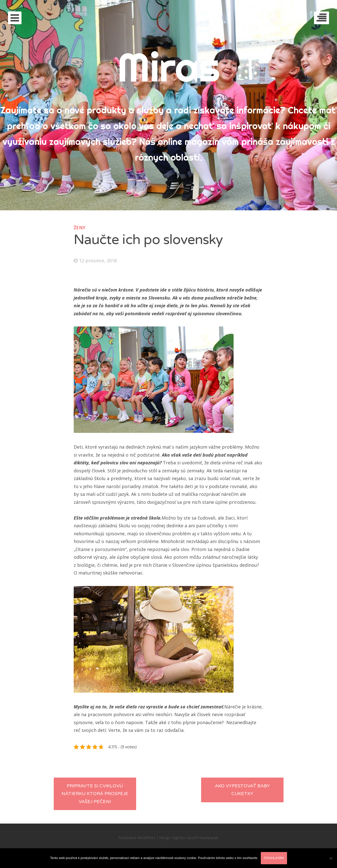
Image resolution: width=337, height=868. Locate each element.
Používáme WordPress (137, 838)
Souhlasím (274, 858)
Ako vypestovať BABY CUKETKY (242, 790)
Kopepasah (209, 838)
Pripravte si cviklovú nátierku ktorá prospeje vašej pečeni (95, 794)
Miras (168, 67)
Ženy (80, 228)
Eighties (179, 838)
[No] (331, 858)
